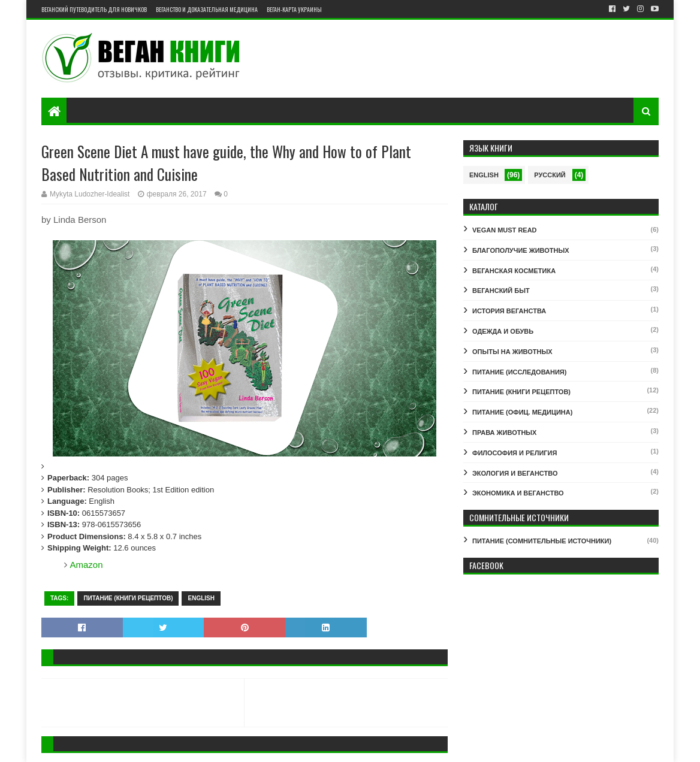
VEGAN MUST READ (505, 230)
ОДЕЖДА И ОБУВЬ (503, 331)
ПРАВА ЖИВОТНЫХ (504, 433)
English (201, 598)
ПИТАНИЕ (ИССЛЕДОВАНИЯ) (519, 372)
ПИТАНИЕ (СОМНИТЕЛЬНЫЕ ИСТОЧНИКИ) (542, 541)
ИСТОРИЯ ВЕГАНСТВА (509, 311)
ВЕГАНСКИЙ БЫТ (501, 291)
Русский (550, 175)
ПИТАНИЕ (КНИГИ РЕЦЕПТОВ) (128, 598)
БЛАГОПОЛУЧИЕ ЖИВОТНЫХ (521, 250)
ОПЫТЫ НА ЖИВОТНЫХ (512, 352)
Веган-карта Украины (294, 9)
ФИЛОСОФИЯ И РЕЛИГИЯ (515, 453)
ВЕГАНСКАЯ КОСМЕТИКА (514, 271)
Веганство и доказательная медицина (207, 9)
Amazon (87, 565)
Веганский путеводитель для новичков (94, 9)
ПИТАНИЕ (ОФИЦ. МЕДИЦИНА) (522, 412)
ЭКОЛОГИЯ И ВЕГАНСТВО (515, 473)
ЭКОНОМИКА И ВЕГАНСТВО (518, 493)
